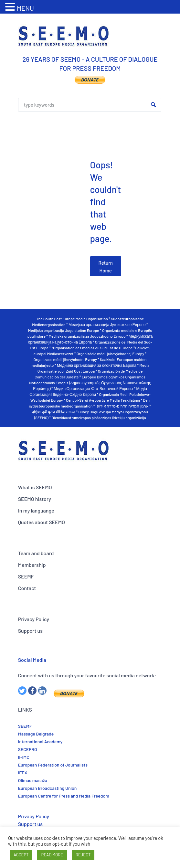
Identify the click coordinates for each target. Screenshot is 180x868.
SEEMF (26, 576)
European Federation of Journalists (53, 765)
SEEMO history (35, 499)
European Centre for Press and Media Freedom (64, 796)
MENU (25, 8)
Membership (32, 565)
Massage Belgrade (36, 734)
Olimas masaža (33, 780)
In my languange (36, 510)
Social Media (32, 660)
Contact (27, 588)
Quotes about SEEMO (42, 522)
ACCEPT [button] (21, 855)
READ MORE (52, 855)
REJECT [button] (83, 855)
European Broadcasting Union (48, 788)
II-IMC (24, 757)
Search (154, 105)
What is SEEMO (35, 487)
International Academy (40, 741)
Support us (30, 631)
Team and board (36, 553)
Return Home (106, 267)
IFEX (23, 773)
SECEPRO (28, 749)
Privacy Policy (34, 619)
